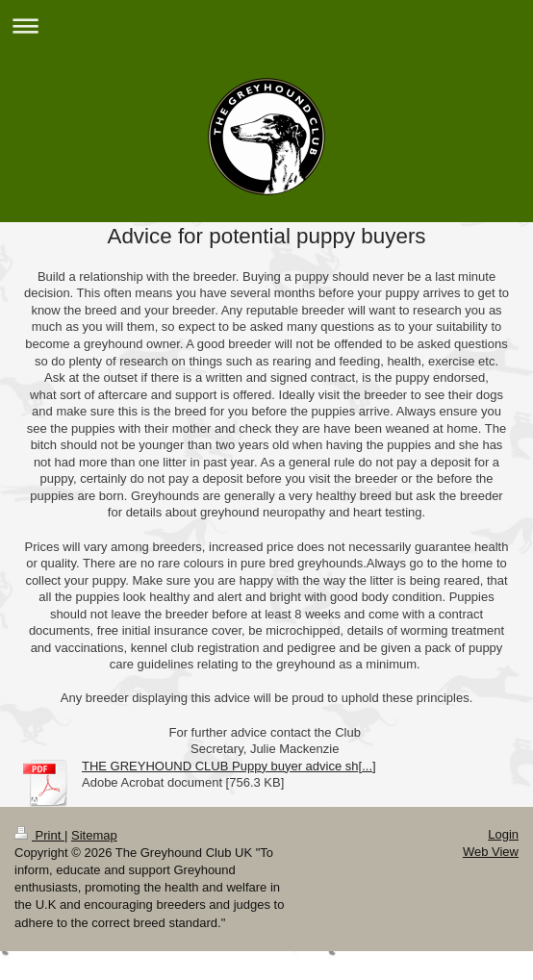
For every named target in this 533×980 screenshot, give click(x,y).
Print (39, 835)
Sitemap (94, 835)
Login (503, 834)
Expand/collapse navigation (266, 25)
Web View (491, 852)
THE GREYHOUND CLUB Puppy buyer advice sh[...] (229, 766)
